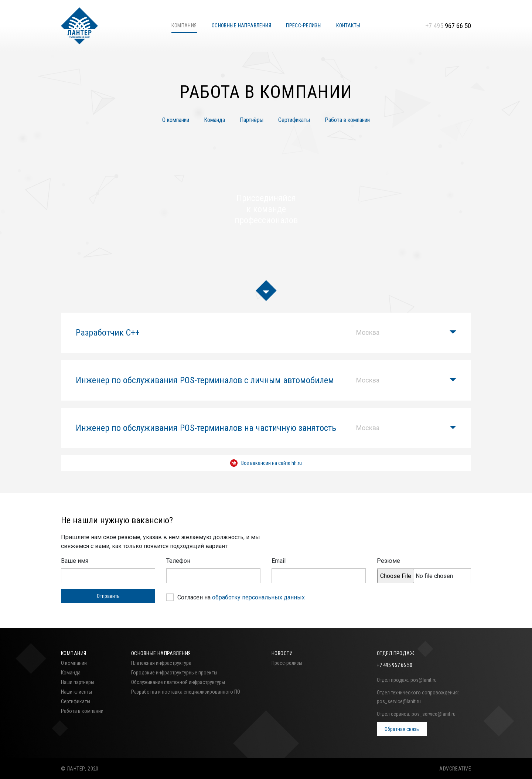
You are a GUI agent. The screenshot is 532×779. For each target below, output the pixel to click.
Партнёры (252, 120)
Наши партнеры (78, 682)
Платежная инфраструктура (161, 663)
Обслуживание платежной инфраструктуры (178, 682)
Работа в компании (347, 120)
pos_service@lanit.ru (399, 701)
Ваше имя (75, 561)
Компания (184, 25)
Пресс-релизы (304, 25)
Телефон (178, 561)
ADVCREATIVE (455, 769)
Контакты (348, 25)
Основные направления (241, 25)
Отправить (108, 596)
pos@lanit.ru (424, 680)
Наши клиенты (76, 692)
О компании (176, 120)
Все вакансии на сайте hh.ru (266, 463)
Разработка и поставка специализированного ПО (186, 692)
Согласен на (241, 597)
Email (279, 561)
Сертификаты (294, 120)
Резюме (388, 561)
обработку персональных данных (258, 597)
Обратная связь (402, 729)
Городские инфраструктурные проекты (174, 673)
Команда (214, 120)
